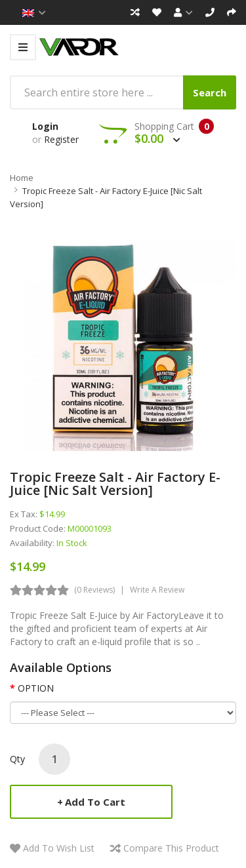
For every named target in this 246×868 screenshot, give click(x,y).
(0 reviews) (94, 590)
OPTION (36, 688)
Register (61, 139)
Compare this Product (171, 848)
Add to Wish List (59, 848)
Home (22, 178)
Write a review (157, 590)
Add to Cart (95, 802)
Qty (17, 759)
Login (45, 126)
